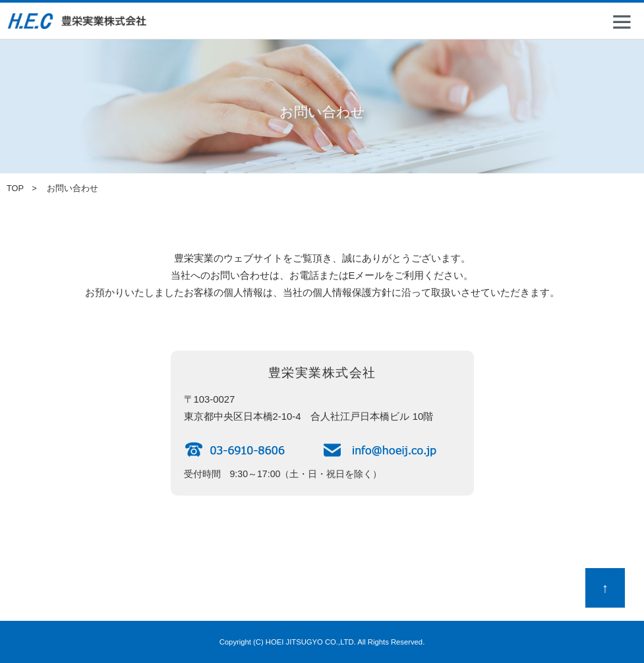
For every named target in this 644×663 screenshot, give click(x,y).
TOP (15, 188)
